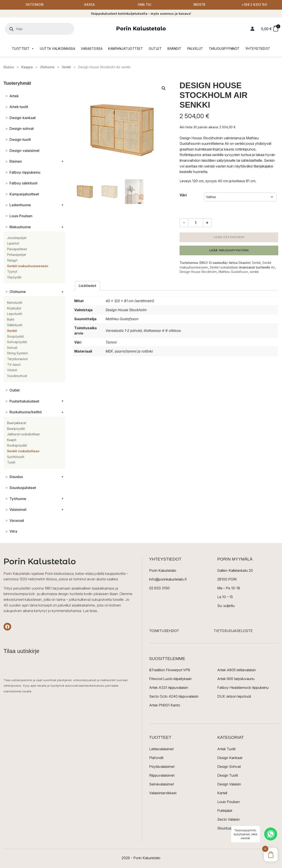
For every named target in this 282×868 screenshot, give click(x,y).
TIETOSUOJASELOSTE (233, 631)
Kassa (90, 5)
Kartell (222, 793)
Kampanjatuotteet (126, 49)
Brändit (174, 49)
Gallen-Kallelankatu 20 (235, 571)
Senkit (66, 67)
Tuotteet (23, 49)
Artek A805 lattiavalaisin (237, 670)
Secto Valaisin (228, 819)
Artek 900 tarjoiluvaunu (236, 679)
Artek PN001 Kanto (165, 705)
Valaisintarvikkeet (163, 793)
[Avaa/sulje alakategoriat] (62, 162)
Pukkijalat (225, 811)
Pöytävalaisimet (162, 767)
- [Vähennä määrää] (184, 223)
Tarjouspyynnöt (224, 49)
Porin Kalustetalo (141, 29)
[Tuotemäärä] (196, 223)
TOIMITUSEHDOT (164, 631)
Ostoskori (35, 5)
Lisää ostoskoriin (229, 237)
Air (273, 268)
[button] (164, 88)
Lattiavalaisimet (161, 749)
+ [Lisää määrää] (207, 223)
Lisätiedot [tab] (87, 286)
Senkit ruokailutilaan (224, 268)
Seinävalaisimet (161, 784)
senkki (254, 272)
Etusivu (9, 67)
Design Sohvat (229, 767)
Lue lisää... (91, 611)
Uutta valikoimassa (58, 49)
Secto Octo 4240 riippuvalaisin (174, 697)
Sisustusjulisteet (230, 828)
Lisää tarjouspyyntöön (229, 251)
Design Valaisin (229, 784)
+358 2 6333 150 (254, 5)
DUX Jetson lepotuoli (234, 697)
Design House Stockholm (198, 272)
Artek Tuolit (226, 749)
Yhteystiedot (258, 49)
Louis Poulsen (228, 802)
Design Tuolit (228, 775)
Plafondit (156, 758)
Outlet (155, 49)
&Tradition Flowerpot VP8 (170, 670)
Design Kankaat (230, 758)
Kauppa (27, 67)
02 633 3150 (159, 588)
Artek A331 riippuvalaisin (169, 688)
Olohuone (47, 67)
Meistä (199, 5)
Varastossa (92, 49)
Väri (183, 195)
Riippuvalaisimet (162, 775)
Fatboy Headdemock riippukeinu (243, 688)
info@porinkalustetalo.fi (168, 579)
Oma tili (144, 5)
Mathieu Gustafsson (233, 272)
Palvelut (195, 49)
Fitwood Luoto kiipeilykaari (170, 679)
